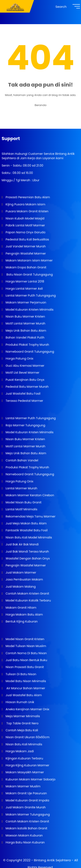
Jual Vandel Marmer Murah (25, 246)
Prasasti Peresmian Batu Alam (27, 197)
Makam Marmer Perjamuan (26, 302)
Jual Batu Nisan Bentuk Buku (26, 660)
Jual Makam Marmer (21, 573)
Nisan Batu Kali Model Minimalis (28, 537)
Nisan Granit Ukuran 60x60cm (27, 737)
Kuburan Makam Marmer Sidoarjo (30, 779)
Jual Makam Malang (20, 587)
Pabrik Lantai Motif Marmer (25, 225)
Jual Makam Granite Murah (25, 807)
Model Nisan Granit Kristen (25, 639)
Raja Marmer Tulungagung (25, 425)
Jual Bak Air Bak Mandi (22, 544)
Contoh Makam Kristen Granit (27, 594)
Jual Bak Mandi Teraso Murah (27, 552)
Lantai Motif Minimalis (21, 509)
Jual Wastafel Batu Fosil (23, 394)
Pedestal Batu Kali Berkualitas (27, 239)
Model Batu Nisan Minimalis (25, 681)
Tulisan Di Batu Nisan (21, 674)
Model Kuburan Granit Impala (27, 800)
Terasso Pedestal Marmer (24, 401)
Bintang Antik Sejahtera (52, 860)
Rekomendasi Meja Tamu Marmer (30, 516)
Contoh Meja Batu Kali (21, 730)
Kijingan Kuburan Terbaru (24, 758)
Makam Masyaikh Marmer (24, 772)
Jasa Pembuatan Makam (24, 579)
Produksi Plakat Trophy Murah (27, 345)
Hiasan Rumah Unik (20, 702)
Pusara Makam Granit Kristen (27, 211)
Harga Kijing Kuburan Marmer (27, 765)
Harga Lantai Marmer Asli (24, 289)
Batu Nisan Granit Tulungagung (29, 274)
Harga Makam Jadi (19, 751)
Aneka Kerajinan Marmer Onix (27, 709)
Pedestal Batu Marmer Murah (27, 387)
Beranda (41, 105)
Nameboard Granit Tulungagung (30, 352)
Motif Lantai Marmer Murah (25, 323)
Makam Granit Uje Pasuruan (26, 793)
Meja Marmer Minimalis (22, 716)
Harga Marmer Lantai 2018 (25, 281)
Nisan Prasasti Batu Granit (24, 667)
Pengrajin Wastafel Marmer (25, 253)
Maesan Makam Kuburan (24, 835)
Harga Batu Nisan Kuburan (25, 842)
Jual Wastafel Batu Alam (23, 695)
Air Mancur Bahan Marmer (25, 688)
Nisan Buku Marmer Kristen (25, 316)
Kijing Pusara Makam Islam (25, 204)
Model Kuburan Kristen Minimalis (29, 310)
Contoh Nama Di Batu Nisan (26, 653)
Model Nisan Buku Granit (23, 502)
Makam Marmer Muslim (23, 786)
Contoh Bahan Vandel (22, 460)
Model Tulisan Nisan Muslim (25, 646)
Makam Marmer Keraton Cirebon (30, 495)
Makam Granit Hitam (21, 608)
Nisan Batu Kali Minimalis (24, 744)
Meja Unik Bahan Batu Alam (26, 331)
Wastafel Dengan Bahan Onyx (27, 558)
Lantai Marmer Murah (21, 488)
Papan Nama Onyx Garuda (25, 232)
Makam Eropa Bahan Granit (26, 267)
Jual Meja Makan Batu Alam (26, 523)
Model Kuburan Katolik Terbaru (28, 600)
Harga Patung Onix (19, 358)
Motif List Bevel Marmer (22, 373)
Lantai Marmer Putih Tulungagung (30, 295)
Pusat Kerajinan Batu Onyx (25, 380)
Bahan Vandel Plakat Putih (25, 337)
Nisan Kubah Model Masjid (25, 218)
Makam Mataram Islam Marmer (29, 260)
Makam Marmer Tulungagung (27, 814)
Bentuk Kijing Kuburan (21, 621)
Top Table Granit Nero (22, 723)
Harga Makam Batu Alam (24, 615)
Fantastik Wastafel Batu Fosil (26, 530)
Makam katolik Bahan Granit (26, 828)
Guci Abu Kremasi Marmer (25, 366)
